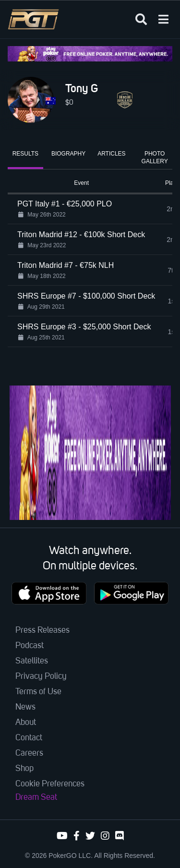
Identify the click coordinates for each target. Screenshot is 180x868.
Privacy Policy (41, 676)
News (25, 707)
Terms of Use (38, 692)
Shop (24, 769)
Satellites (32, 661)
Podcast (30, 646)
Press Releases (42, 630)
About (26, 723)
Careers (29, 753)
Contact (29, 738)
